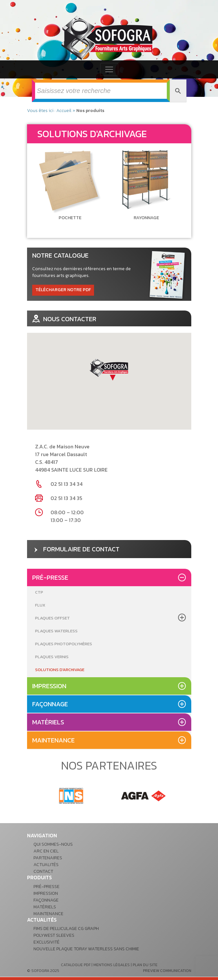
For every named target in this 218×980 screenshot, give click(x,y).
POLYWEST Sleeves (54, 935)
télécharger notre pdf (63, 290)
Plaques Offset (52, 618)
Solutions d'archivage (60, 670)
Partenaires (48, 858)
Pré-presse (50, 577)
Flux (40, 605)
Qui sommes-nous (53, 844)
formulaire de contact (76, 549)
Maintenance (53, 740)
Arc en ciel (46, 851)
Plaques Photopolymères (64, 644)
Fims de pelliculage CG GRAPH (66, 929)
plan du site (145, 965)
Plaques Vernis (52, 657)
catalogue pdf (76, 965)
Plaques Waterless (56, 631)
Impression (49, 686)
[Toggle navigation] (109, 69)
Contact (43, 871)
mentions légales (112, 965)
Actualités (46, 865)
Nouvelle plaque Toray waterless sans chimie (86, 949)
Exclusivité (47, 942)
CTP (39, 592)
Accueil (64, 111)
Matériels (48, 722)
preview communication (167, 971)
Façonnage (50, 704)
